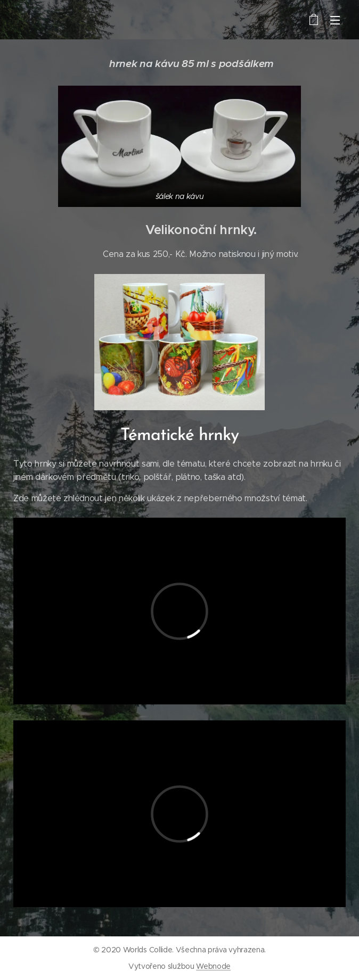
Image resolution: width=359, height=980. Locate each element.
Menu (335, 20)
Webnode (213, 966)
